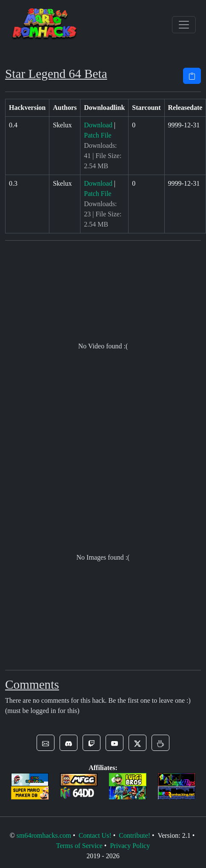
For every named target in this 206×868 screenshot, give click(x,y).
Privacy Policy (130, 846)
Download (98, 125)
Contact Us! (95, 835)
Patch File (97, 135)
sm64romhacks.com (44, 835)
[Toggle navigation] (184, 25)
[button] (46, 743)
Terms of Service (79, 846)
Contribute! (134, 835)
